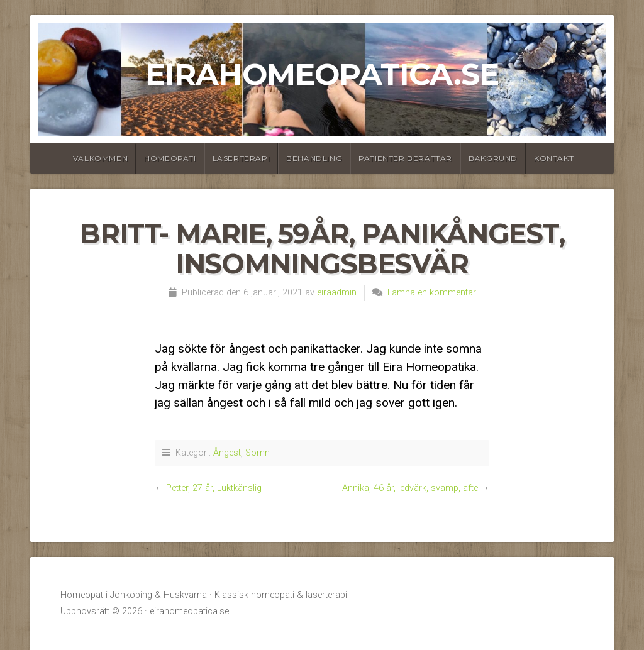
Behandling (314, 158)
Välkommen (100, 158)
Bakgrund (493, 158)
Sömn (258, 453)
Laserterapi (241, 158)
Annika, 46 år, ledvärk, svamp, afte (410, 488)
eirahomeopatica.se (322, 74)
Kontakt (554, 158)
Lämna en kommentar (432, 293)
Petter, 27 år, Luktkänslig (214, 488)
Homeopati (170, 158)
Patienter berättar (405, 158)
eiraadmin (337, 293)
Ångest (227, 453)
